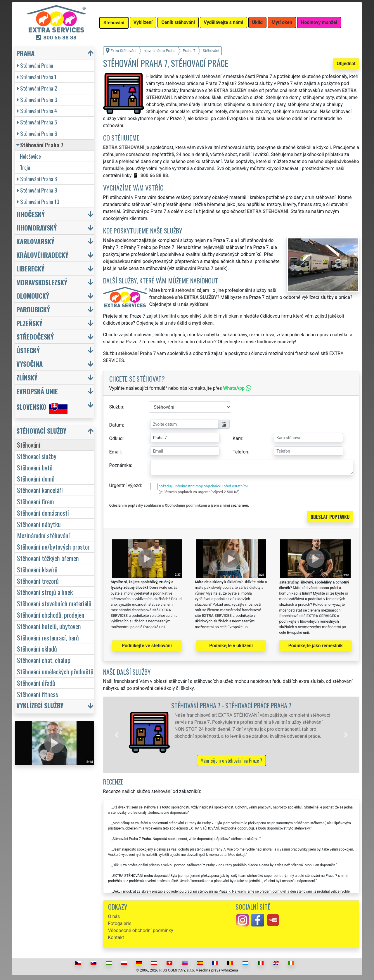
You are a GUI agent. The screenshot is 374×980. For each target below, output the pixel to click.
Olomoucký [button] (33, 296)
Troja (25, 167)
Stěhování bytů (35, 467)
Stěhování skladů (37, 649)
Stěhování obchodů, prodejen (51, 615)
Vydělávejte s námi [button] (223, 22)
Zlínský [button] (27, 377)
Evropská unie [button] (37, 391)
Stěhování (29, 445)
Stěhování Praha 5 (37, 122)
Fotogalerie (120, 923)
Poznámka (120, 465)
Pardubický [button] (33, 309)
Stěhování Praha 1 (37, 77)
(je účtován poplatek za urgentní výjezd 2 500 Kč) (199, 492)
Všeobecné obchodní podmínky (141, 930)
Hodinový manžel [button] (319, 22)
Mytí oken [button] (282, 22)
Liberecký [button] (30, 268)
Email (115, 452)
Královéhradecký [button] (42, 255)
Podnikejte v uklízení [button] (231, 646)
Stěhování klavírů (37, 569)
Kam (237, 438)
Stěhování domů (36, 478)
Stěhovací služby (37, 456)
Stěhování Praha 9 (37, 190)
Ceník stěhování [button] (178, 22)
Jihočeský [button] (31, 214)
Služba (116, 407)
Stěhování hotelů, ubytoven (49, 626)
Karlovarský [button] (35, 241)
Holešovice (30, 156)
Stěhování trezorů (38, 581)
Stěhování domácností (43, 513)
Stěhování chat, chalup (44, 660)
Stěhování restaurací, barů (48, 637)
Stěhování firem (36, 501)
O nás (114, 916)
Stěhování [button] (114, 23)
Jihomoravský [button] (37, 227)
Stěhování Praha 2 (37, 88)
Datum (116, 425)
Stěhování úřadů (36, 683)
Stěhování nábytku (39, 524)
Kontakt (116, 937)
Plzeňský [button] (29, 323)
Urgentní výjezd (125, 485)
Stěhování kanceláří (40, 490)
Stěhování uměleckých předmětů (55, 671)
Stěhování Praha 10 (38, 201)
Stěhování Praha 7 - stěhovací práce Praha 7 (231, 705)
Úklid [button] (258, 22)
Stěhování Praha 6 (37, 133)
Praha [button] (25, 53)
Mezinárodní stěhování (43, 535)
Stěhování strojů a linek (45, 592)
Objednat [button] (346, 64)
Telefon (240, 452)
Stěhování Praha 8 (37, 179)
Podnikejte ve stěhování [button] (147, 646)
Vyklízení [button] (143, 22)
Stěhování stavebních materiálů (54, 603)
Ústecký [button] (28, 350)
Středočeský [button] (35, 336)
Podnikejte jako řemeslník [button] (316, 646)
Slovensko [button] (42, 407)
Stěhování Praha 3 (37, 99)
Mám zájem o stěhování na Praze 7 (231, 761)
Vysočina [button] (30, 364)
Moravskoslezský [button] (42, 282)
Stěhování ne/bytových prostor (53, 547)
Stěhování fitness (38, 694)
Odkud (116, 438)
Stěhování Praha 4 (37, 111)
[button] (117, 735)
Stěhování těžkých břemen (48, 558)
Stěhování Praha (35, 65)
